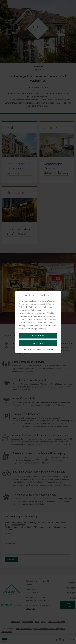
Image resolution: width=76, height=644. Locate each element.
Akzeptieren (38, 336)
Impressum (49, 349)
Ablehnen (38, 343)
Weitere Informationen (32, 349)
